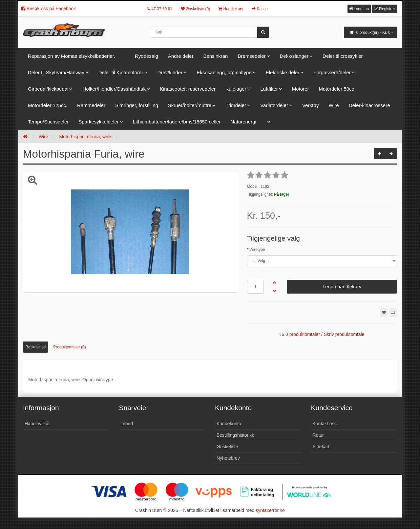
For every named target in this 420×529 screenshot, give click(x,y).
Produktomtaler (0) (69, 347)
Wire (334, 105)
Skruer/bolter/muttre (190, 105)
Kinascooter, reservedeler (188, 89)
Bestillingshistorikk (235, 435)
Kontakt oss (325, 424)
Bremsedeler (252, 56)
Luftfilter (269, 89)
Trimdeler (236, 105)
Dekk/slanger (294, 56)
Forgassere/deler (332, 72)
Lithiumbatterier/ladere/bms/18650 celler (177, 122)
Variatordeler (274, 105)
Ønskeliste (227, 447)
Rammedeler (91, 105)
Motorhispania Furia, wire (85, 137)
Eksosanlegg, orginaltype (224, 72)
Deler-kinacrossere (369, 105)
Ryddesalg (147, 56)
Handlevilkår (37, 424)
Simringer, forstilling (137, 105)
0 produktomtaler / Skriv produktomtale (325, 334)
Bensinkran (215, 56)
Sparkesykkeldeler (99, 122)
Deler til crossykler (343, 56)
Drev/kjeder (170, 72)
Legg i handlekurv (342, 287)
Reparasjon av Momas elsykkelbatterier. (72, 56)
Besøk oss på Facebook (49, 9)
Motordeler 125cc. (48, 105)
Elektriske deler (283, 72)
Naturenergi (243, 122)
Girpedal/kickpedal (48, 89)
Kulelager (236, 89)
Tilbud (127, 424)
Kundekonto (229, 424)
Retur (318, 435)
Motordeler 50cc (337, 89)
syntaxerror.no (270, 510)
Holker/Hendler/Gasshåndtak (114, 89)
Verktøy (311, 105)
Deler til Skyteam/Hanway (56, 72)
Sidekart (321, 447)
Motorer (301, 89)
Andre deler (181, 56)
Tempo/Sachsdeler (48, 122)
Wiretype (257, 250)
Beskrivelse (36, 347)
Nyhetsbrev (228, 458)
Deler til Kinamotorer (121, 72)
